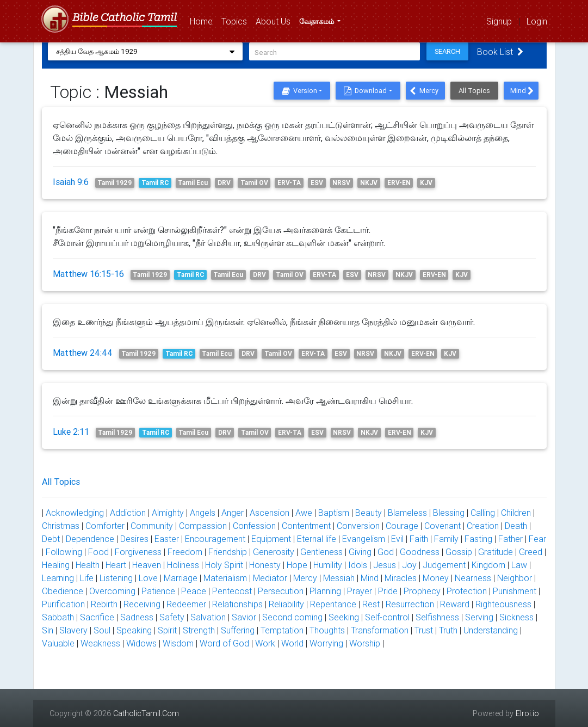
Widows (141, 643)
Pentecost (232, 591)
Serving (479, 617)
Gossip (459, 552)
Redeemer (186, 604)
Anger (233, 513)
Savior (244, 617)
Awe (304, 513)
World (292, 643)
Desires (134, 539)
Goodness (420, 552)
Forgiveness (138, 552)
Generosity (274, 552)
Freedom (185, 552)
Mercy (424, 91)
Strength (199, 630)
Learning (58, 578)
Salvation (208, 617)
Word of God (224, 643)
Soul (102, 630)
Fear (537, 539)
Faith (419, 539)
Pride (388, 591)
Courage (402, 526)
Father (510, 539)
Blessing (449, 513)
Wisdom (178, 643)
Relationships (237, 604)
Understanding (491, 630)
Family (446, 539)
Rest (371, 604)
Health (88, 565)
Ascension (270, 513)
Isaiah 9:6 (71, 182)
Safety (172, 617)
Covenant (442, 526)
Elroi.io (527, 713)
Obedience (63, 591)
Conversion (358, 526)
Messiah (339, 578)
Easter (167, 539)
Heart (116, 565)
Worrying (326, 643)
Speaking (134, 630)
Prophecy (422, 591)
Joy (409, 565)
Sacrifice (97, 617)
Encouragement (215, 539)
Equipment (271, 539)
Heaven (147, 565)
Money (436, 578)
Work (265, 643)
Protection (467, 591)
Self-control (387, 617)
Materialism (225, 578)
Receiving (142, 604)
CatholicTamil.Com (146, 713)
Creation (483, 526)
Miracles (401, 578)
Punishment (515, 591)
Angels (203, 513)
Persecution (281, 591)
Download (365, 91)
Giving (360, 552)
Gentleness (321, 552)
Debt (51, 539)
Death (516, 526)
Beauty (369, 513)
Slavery (73, 630)
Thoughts (327, 630)
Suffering (238, 630)
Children (516, 513)
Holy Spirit (224, 565)
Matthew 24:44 (83, 353)
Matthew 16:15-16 (88, 274)
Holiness (183, 565)
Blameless (407, 513)
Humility (328, 565)
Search (451, 51)
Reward (455, 604)
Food (98, 552)
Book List (503, 52)
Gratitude (496, 552)
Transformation (380, 630)
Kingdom (488, 565)
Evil (397, 539)
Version (299, 91)
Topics (236, 20)
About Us (275, 20)
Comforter (105, 526)
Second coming (292, 617)
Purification (63, 604)
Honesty (265, 565)
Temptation (282, 630)
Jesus (385, 565)
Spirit (167, 630)
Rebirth (104, 604)
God (386, 552)
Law (519, 565)
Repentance (333, 604)
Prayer (360, 591)
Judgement (444, 565)
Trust (424, 630)
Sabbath (58, 617)
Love (148, 578)
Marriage (181, 578)
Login (537, 21)
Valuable (58, 643)
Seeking (344, 617)
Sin (48, 630)
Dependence (90, 539)
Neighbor (515, 578)
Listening (116, 578)
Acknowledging (75, 513)
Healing (56, 565)
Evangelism (364, 539)
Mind (522, 91)
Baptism (334, 513)
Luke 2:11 (71, 432)
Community (152, 526)
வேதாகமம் (317, 21)
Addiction (128, 513)
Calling (483, 513)
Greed (531, 552)
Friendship (228, 552)
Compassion (203, 526)
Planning (325, 591)
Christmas (61, 526)
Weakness (100, 643)
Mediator (270, 578)
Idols (358, 565)
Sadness (137, 617)
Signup (499, 21)
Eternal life (317, 539)
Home (203, 20)
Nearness (473, 578)
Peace (194, 591)
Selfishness (437, 617)
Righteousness (503, 604)
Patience (158, 591)
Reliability (286, 604)
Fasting (478, 539)
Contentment (306, 526)
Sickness (516, 617)
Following (64, 552)
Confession (254, 526)
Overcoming (112, 591)
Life (87, 578)
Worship (365, 643)
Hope (297, 565)
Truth (448, 630)
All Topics (474, 91)
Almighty (168, 513)
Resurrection (410, 604)
